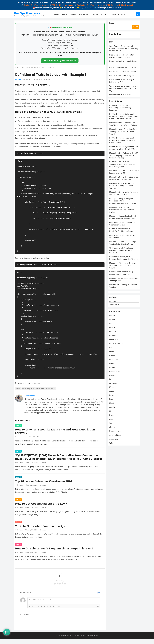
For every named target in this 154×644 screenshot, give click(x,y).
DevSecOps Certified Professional (91, 5)
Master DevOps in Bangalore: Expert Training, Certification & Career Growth (122, 150)
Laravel (24, 68)
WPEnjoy (95, 640)
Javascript (114, 416)
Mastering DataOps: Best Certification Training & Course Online (122, 233)
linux (112, 432)
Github (113, 400)
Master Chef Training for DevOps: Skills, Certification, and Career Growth (124, 291)
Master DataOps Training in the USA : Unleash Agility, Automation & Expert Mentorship (124, 176)
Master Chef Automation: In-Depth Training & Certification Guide (124, 266)
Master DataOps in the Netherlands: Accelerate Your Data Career (124, 200)
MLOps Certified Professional (120, 5)
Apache (113, 352)
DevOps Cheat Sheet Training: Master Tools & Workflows (122, 298)
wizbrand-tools (116, 468)
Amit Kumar (27, 80)
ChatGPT (114, 360)
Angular (113, 348)
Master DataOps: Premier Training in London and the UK (124, 192)
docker (113, 384)
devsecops (114, 372)
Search (113, 24)
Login (98, 597)
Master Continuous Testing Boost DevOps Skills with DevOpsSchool (123, 240)
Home (18, 68)
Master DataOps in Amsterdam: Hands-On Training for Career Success (123, 209)
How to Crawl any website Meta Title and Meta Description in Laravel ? (58, 432)
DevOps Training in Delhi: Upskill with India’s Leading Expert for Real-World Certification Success (123, 132)
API (111, 356)
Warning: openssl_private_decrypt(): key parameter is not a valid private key (123, 100)
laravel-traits (41, 390)
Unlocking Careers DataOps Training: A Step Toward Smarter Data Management (123, 185)
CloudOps (114, 364)
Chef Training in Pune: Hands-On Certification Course (123, 247)
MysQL (113, 436)
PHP (112, 444)
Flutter (113, 396)
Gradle (113, 408)
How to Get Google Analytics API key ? (42, 508)
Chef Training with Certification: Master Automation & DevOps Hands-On (123, 273)
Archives (114, 332)
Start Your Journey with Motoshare (60, 61)
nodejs (113, 440)
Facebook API (116, 392)
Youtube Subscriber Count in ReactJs (41, 530)
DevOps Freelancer (28, 13)
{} (56, 611)
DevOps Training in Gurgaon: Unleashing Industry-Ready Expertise (122, 123)
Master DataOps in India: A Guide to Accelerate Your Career (124, 216)
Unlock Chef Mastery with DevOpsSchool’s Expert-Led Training (121, 282)
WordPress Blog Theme (82, 640)
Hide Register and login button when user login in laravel (123, 62)
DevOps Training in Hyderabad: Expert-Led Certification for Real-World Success (123, 158)
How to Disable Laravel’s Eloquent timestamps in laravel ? (55, 553)
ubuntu (113, 460)
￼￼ (112, 48)
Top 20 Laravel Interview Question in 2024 (44, 485)
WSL (112, 476)
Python (113, 448)
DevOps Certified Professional (36, 5)
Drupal (113, 388)
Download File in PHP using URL (123, 86)
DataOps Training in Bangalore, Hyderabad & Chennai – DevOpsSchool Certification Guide (124, 224)
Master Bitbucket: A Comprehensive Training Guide (123, 305)
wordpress (114, 472)
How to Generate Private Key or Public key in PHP (123, 91)
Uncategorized (116, 464)
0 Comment (48, 80)
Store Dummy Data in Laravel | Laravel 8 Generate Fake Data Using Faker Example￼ (123, 54)
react (112, 452)
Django (113, 380)
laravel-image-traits (29, 390)
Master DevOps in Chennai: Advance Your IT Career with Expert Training (121, 141)
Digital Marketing (117, 376)
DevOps (113, 368)
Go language (115, 404)
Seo (112, 456)
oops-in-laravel (51, 390)
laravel (19, 390)
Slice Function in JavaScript (121, 108)
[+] (59, 611)
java (112, 412)
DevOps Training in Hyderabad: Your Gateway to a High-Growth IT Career (124, 167)
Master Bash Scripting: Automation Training (119, 311)
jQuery (113, 420)
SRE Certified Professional (63, 5)
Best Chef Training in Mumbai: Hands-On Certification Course (122, 253)
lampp (113, 424)
